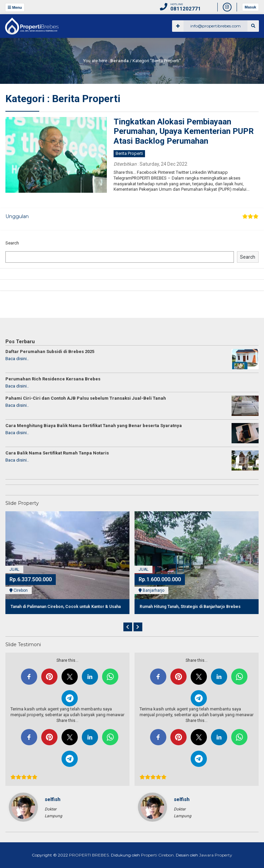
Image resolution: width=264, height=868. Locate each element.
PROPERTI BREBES (89, 855)
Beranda (119, 61)
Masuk (250, 7)
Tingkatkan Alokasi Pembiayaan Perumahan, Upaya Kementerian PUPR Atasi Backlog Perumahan (184, 132)
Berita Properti (129, 153)
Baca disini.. (17, 359)
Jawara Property (215, 855)
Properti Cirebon (157, 855)
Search (12, 243)
